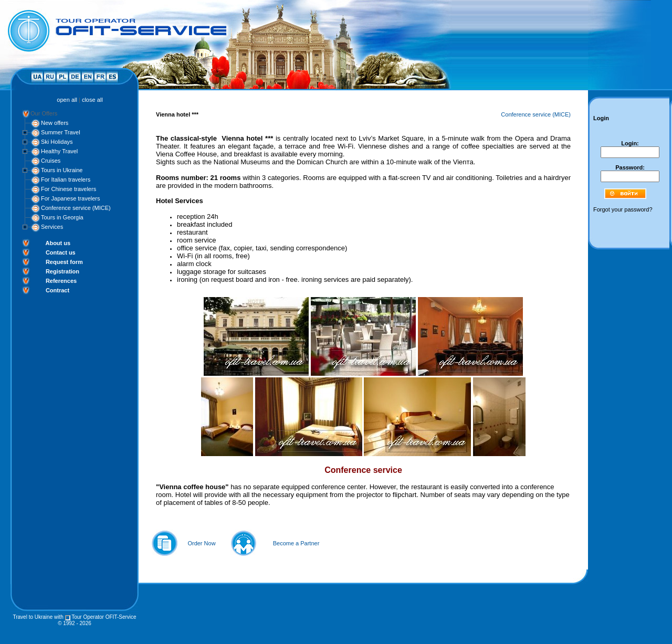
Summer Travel (61, 132)
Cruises (51, 161)
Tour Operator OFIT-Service (104, 617)
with (59, 617)
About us (58, 243)
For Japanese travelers (71, 198)
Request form (64, 262)
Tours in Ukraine (62, 170)
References (61, 281)
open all (67, 100)
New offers (55, 123)
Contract (57, 290)
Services (52, 227)
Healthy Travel (59, 151)
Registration (62, 271)
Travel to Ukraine (33, 617)
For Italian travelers (66, 180)
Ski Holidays (57, 142)
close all (92, 100)
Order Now (201, 543)
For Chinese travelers (69, 189)
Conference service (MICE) (76, 208)
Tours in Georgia (62, 217)
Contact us (61, 252)
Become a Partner (296, 543)
